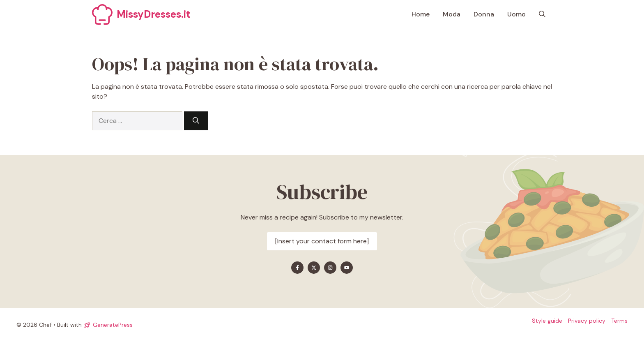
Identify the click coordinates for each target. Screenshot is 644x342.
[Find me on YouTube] (347, 268)
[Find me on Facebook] (297, 268)
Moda (452, 14)
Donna (484, 14)
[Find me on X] (314, 268)
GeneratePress (113, 325)
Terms (619, 321)
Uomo (516, 14)
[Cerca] (196, 121)
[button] (542, 14)
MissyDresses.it (153, 14)
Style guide (547, 321)
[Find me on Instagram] (330, 268)
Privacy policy (587, 321)
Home (421, 14)
